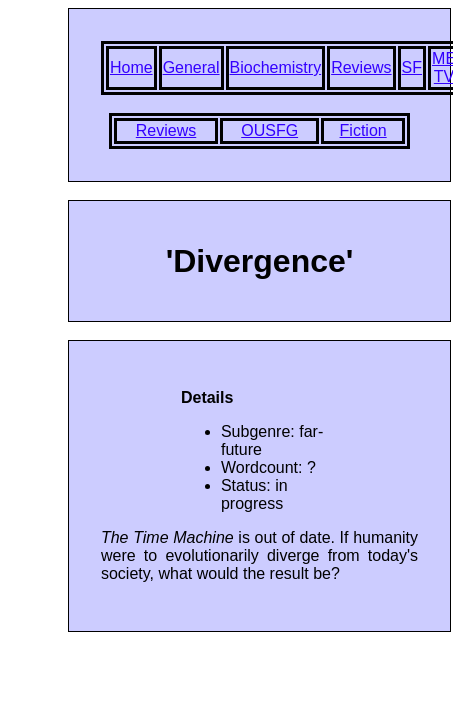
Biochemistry (276, 67)
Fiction (363, 130)
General (191, 67)
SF (412, 67)
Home (131, 67)
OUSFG (269, 130)
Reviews (361, 67)
